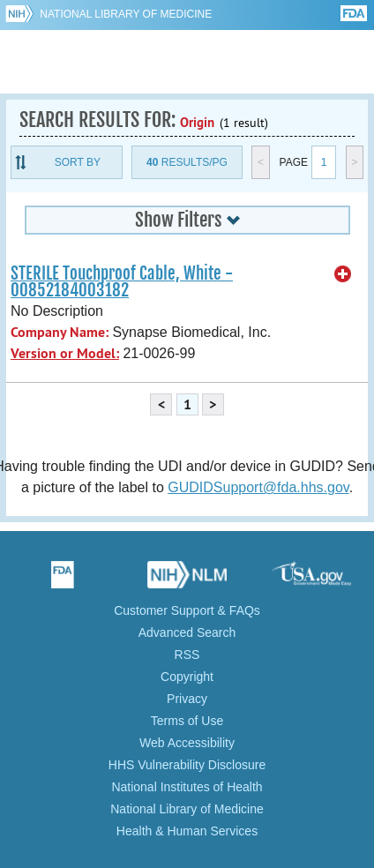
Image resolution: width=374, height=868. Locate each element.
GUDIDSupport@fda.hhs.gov (258, 487)
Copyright (187, 677)
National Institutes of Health (187, 787)
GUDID (187, 62)
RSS (187, 655)
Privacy (187, 699)
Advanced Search (187, 632)
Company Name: (60, 332)
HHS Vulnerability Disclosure (187, 765)
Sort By (78, 162)
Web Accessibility (187, 743)
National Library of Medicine (126, 14)
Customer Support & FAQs (187, 610)
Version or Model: (65, 353)
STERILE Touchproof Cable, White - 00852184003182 (122, 282)
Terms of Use (187, 721)
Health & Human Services (187, 831)
